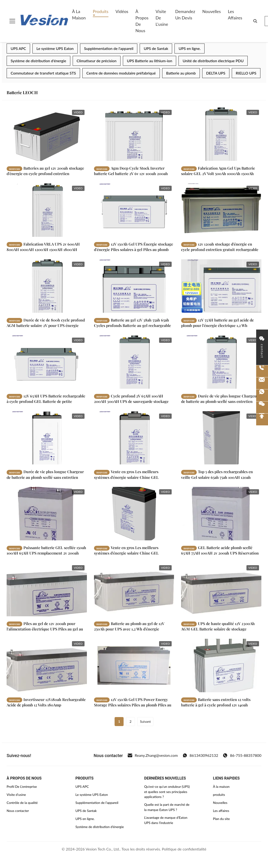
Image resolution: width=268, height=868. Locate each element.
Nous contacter (18, 811)
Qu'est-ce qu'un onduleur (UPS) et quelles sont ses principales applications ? (167, 792)
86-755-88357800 (242, 755)
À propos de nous (142, 21)
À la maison (79, 15)
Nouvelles (211, 11)
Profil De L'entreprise (22, 786)
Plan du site (221, 819)
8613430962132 (200, 755)
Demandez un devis (185, 15)
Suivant (145, 721)
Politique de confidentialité (184, 849)
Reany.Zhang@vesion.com (153, 755)
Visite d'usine (16, 795)
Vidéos (122, 11)
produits (219, 795)
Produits (101, 11)
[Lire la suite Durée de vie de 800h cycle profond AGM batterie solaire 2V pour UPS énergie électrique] (47, 287)
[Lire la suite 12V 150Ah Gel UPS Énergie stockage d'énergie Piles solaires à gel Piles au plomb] (134, 210)
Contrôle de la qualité (22, 803)
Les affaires (235, 15)
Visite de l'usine (162, 18)
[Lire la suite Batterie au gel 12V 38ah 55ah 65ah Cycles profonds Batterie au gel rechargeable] (134, 287)
